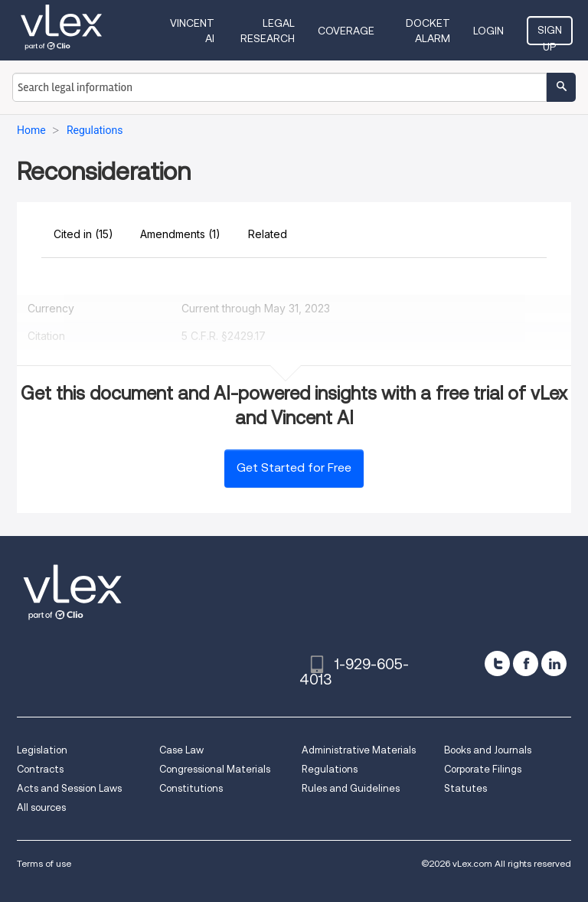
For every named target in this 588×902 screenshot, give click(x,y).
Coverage (346, 31)
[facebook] (526, 663)
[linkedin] (554, 663)
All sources (41, 807)
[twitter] (497, 663)
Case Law (181, 750)
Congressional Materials (215, 769)
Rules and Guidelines (351, 788)
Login (488, 31)
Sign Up (550, 34)
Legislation (42, 750)
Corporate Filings (483, 769)
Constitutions (191, 788)
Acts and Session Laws (69, 788)
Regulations (330, 769)
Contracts (40, 769)
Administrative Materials (359, 750)
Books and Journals (488, 750)
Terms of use (44, 863)
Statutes (465, 788)
